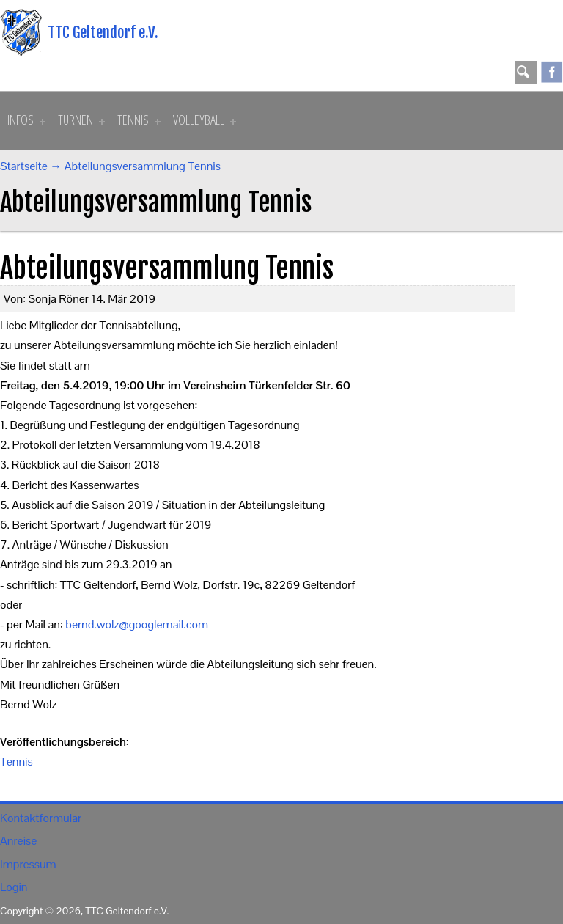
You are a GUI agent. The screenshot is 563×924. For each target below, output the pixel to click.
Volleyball (205, 120)
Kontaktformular (41, 818)
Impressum (28, 864)
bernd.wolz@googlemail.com (137, 624)
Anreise (18, 841)
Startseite (24, 166)
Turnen (81, 120)
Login (14, 887)
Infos (26, 120)
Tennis (139, 120)
